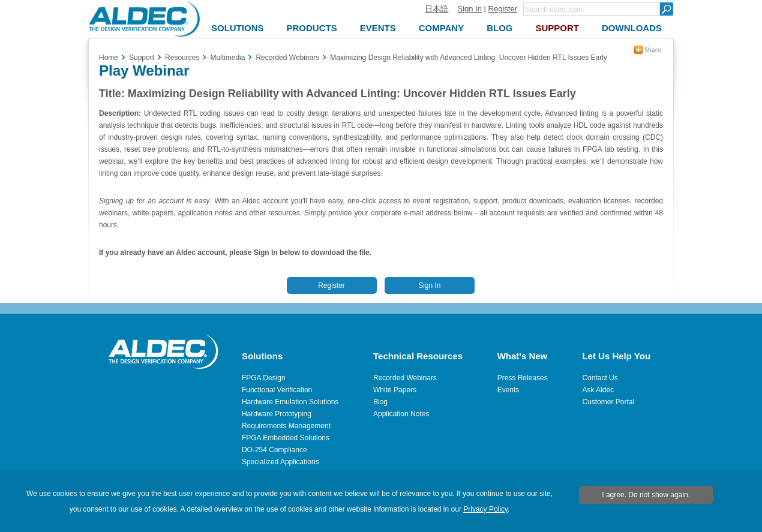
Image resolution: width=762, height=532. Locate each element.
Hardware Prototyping (277, 414)
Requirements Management (286, 426)
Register (503, 9)
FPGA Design (264, 378)
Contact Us (600, 378)
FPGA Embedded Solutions (286, 438)
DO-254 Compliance (274, 450)
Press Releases (523, 378)
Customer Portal (608, 402)
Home (109, 58)
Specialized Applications (280, 462)
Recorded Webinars (405, 378)
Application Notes (401, 414)
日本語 (436, 9)
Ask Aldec (598, 390)
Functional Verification (277, 390)
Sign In (469, 9)
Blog (380, 402)
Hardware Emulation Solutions (290, 402)
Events (508, 390)
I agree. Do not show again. (646, 495)
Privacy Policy (485, 509)
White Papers (395, 390)
